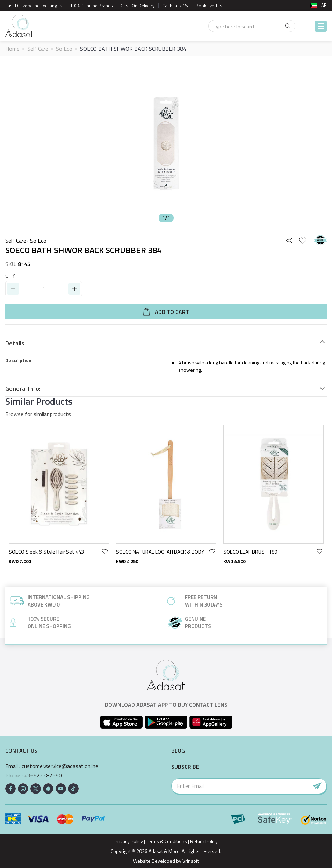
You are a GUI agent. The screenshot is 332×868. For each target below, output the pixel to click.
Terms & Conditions (167, 841)
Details (15, 343)
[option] (166, 144)
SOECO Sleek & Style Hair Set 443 (46, 552)
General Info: (23, 389)
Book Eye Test (210, 6)
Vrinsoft (190, 861)
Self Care (38, 49)
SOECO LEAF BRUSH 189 (250, 552)
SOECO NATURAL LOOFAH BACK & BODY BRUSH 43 (161, 552)
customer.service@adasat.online (60, 766)
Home (12, 49)
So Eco (64, 49)
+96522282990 (43, 776)
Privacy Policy (129, 841)
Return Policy (204, 841)
